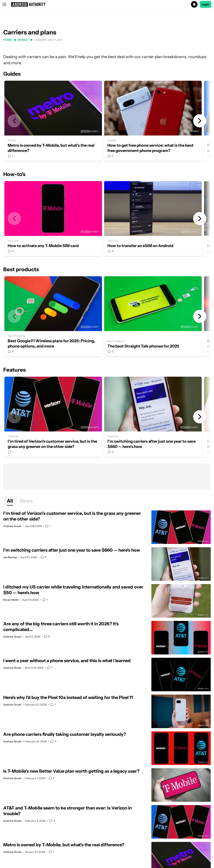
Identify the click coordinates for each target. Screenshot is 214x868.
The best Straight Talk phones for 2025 (153, 316)
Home (7, 40)
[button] (107, 4)
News (26, 501)
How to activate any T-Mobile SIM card (53, 219)
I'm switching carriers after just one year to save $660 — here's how (153, 417)
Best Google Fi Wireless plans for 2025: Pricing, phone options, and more (53, 316)
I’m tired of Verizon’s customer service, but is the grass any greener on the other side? (53, 417)
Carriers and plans (48, 40)
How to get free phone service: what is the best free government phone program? (153, 121)
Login (206, 4)
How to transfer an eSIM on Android (153, 219)
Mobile (23, 40)
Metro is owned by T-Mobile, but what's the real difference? (53, 121)
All (10, 501)
